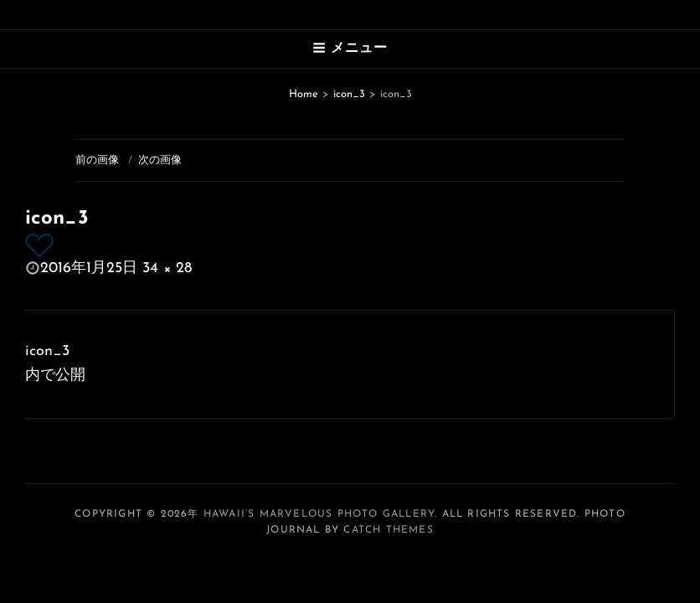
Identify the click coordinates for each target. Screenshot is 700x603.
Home (304, 94)
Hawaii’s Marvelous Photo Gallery (319, 514)
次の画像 (160, 160)
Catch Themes (388, 530)
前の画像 (97, 160)
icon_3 (349, 94)
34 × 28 (167, 268)
